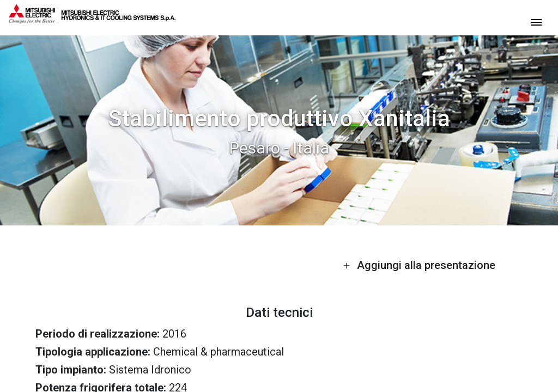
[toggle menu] (536, 22)
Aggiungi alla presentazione (419, 265)
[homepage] (92, 19)
